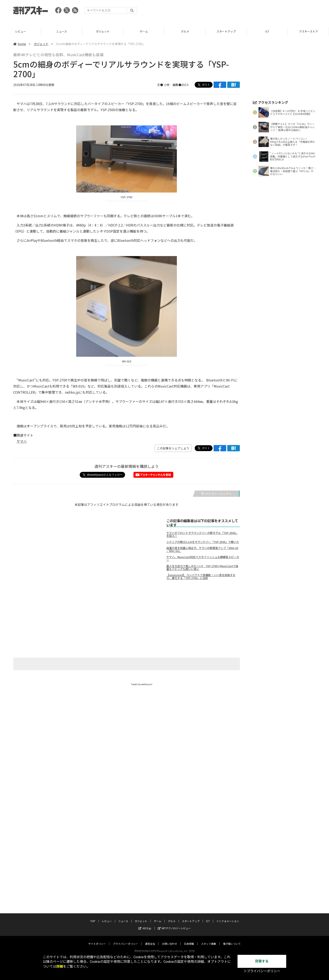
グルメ (226, 31)
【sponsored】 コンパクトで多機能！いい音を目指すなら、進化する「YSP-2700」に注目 (201, 577)
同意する (262, 961)
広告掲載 (189, 940)
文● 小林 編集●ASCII (173, 85)
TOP (20, 31)
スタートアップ (267, 31)
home (20, 44)
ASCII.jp (145, 924)
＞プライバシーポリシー (262, 971)
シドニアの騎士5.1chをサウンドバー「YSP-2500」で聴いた (203, 542)
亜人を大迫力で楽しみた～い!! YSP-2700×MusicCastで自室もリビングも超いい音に (202, 567)
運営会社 (150, 940)
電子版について (232, 940)
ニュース (103, 31)
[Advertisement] (239, 12)
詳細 (60, 966)
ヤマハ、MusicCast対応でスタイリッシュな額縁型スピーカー (203, 558)
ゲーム (185, 31)
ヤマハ (22, 441)
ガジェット (144, 31)
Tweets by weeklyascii (142, 684)
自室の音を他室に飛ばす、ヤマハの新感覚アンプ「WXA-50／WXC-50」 (202, 549)
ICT (308, 31)
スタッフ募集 (209, 940)
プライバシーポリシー (125, 940)
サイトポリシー (97, 940)
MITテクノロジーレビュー (174, 924)
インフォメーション (228, 917)
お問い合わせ (170, 940)
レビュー (62, 31)
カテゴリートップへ (216, 494)
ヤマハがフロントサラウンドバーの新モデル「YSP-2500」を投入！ (202, 534)
